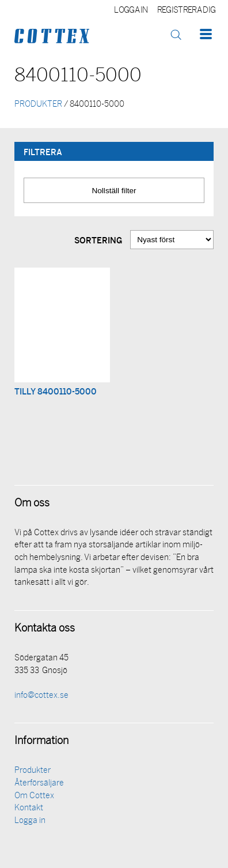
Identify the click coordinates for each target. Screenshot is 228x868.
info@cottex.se (41, 696)
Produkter (33, 771)
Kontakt (29, 808)
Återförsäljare (39, 784)
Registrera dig (186, 11)
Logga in (131, 11)
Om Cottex (34, 796)
